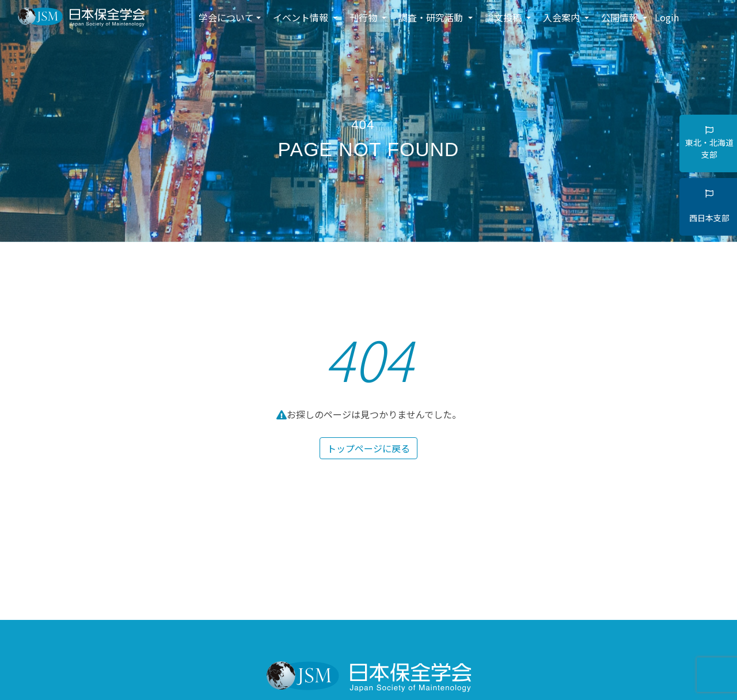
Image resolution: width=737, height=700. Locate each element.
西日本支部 (709, 206)
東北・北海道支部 (709, 143)
